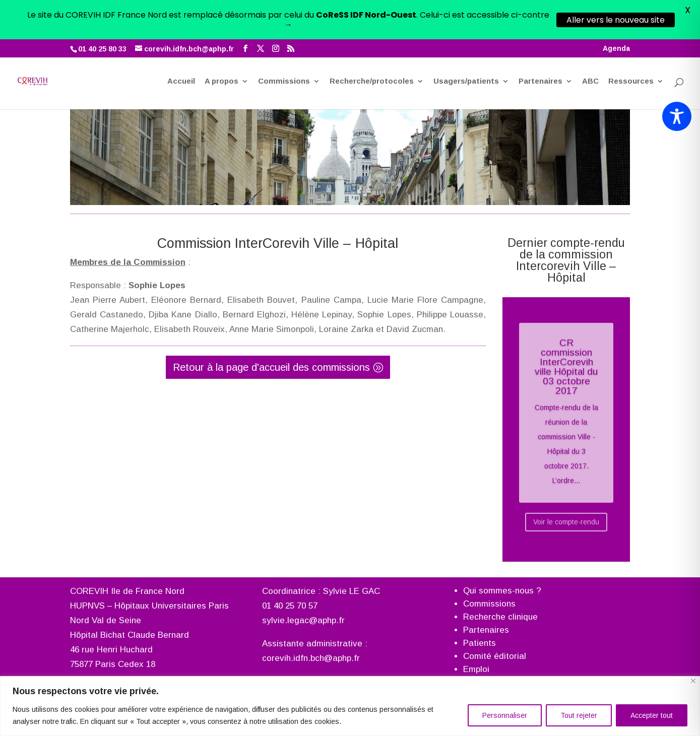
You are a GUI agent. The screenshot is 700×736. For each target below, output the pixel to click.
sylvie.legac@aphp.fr (303, 613)
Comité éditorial (495, 649)
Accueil (181, 47)
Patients (480, 635)
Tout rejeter (579, 715)
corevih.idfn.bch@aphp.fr (311, 650)
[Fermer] (693, 681)
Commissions (284, 47)
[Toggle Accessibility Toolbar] (677, 116)
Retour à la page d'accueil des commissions (271, 360)
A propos (221, 47)
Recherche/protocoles (372, 47)
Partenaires (540, 47)
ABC (590, 47)
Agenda (616, 9)
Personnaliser (505, 715)
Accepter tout (652, 715)
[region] (350, 706)
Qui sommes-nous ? (502, 583)
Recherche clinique (500, 609)
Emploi (476, 662)
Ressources (631, 47)
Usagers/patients (466, 47)
